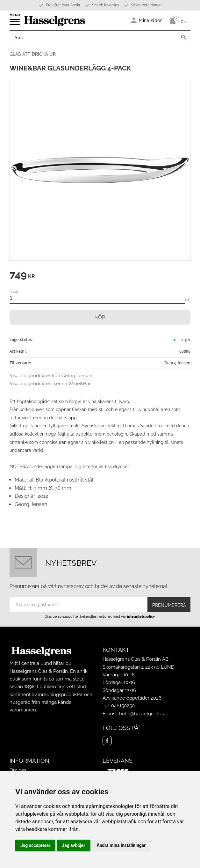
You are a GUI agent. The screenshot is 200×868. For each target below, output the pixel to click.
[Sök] (183, 37)
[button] (15, 24)
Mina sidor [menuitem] (150, 20)
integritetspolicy (141, 616)
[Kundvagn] (177, 20)
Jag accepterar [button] (35, 845)
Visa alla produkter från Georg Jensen (51, 376)
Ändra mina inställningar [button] (121, 845)
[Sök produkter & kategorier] (93, 37)
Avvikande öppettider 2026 (132, 698)
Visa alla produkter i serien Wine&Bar (50, 384)
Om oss (18, 770)
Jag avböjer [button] (73, 845)
